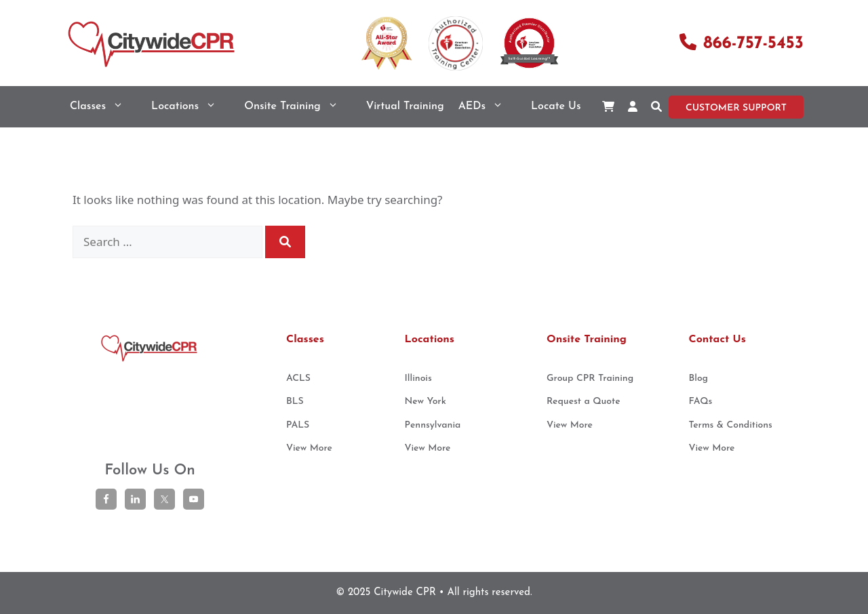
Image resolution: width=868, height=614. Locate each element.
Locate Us (556, 106)
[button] (656, 107)
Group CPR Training (590, 378)
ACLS (298, 378)
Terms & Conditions (731, 425)
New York (426, 402)
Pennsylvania (433, 425)
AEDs (488, 107)
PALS (298, 425)
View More (309, 448)
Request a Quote (584, 402)
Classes (103, 107)
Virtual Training (405, 106)
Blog (699, 378)
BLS (295, 402)
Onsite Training (298, 107)
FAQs (701, 402)
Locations (191, 107)
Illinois (418, 378)
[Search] (285, 242)
